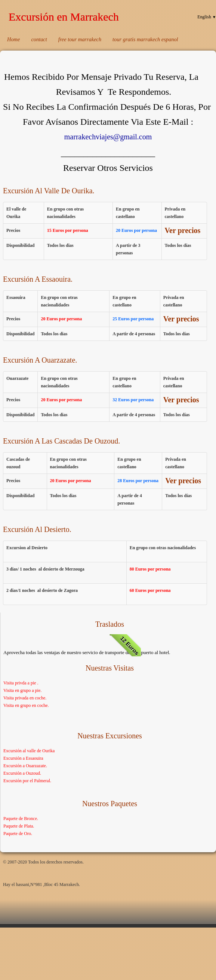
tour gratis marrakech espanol (145, 39)
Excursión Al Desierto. (37, 529)
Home (13, 39)
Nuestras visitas (110, 668)
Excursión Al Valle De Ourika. (49, 191)
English (207, 17)
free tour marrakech (80, 39)
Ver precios (183, 230)
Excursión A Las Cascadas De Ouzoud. (61, 441)
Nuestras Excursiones (110, 736)
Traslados (110, 624)
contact (39, 39)
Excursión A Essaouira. (38, 279)
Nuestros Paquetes (110, 804)
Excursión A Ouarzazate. (40, 360)
